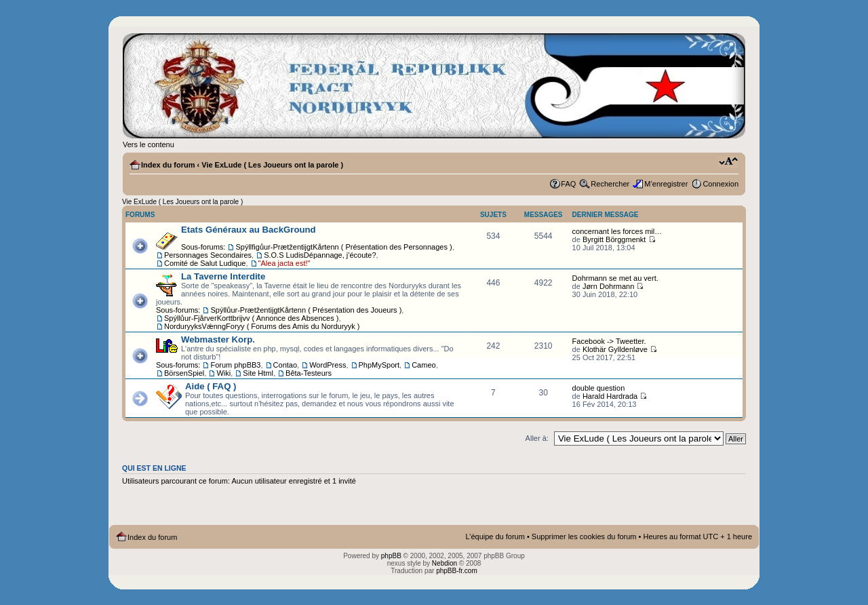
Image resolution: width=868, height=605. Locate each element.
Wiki (223, 373)
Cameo (423, 365)
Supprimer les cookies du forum (584, 536)
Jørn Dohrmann (608, 286)
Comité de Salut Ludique (205, 263)
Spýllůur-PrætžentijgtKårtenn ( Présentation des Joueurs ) (306, 310)
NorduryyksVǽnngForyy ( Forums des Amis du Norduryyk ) (262, 326)
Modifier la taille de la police (729, 162)
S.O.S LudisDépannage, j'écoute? (320, 255)
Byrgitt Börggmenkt (614, 239)
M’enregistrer (666, 184)
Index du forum (168, 165)
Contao (285, 365)
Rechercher (610, 184)
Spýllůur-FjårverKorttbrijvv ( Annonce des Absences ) (251, 318)
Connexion (721, 184)
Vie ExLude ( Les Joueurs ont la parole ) (272, 165)
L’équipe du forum (495, 536)
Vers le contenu (149, 144)
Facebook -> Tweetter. (609, 341)
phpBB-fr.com (457, 571)
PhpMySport (379, 365)
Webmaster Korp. (218, 339)
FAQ (568, 184)
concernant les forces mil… (617, 231)
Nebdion (445, 563)
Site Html (258, 373)
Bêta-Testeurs (309, 373)
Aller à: (537, 438)
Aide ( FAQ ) (211, 386)
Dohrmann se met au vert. (615, 278)
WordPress (328, 365)
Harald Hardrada (610, 396)
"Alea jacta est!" (284, 263)
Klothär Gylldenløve (615, 349)
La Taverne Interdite (223, 276)
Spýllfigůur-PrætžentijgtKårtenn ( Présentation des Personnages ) (343, 247)
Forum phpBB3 (235, 365)
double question (599, 388)
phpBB (391, 556)
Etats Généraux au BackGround (249, 230)
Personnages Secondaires (208, 255)
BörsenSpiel (184, 373)
